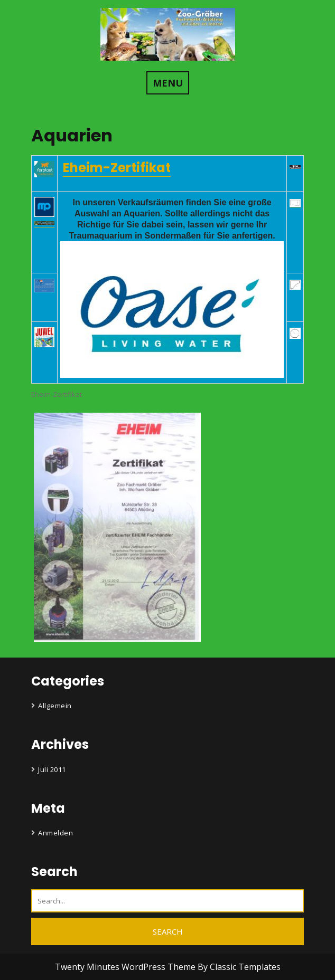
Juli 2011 (52, 769)
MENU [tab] (168, 83)
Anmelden (55, 833)
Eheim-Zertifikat (117, 168)
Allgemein (55, 706)
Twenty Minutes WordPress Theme (126, 967)
